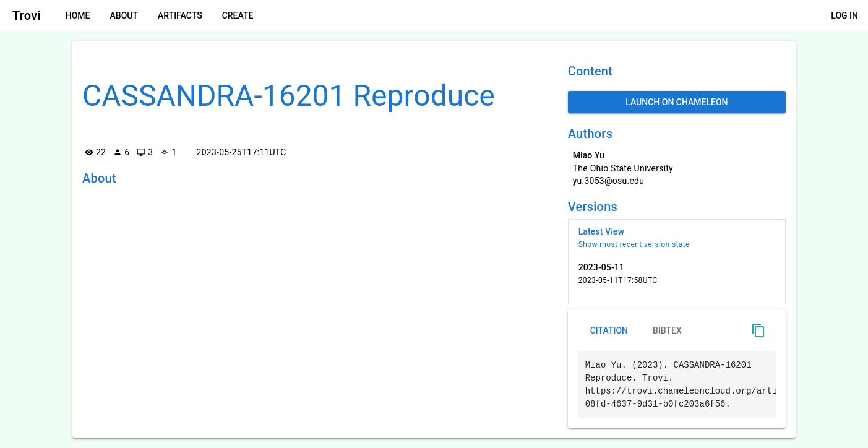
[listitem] (677, 238)
